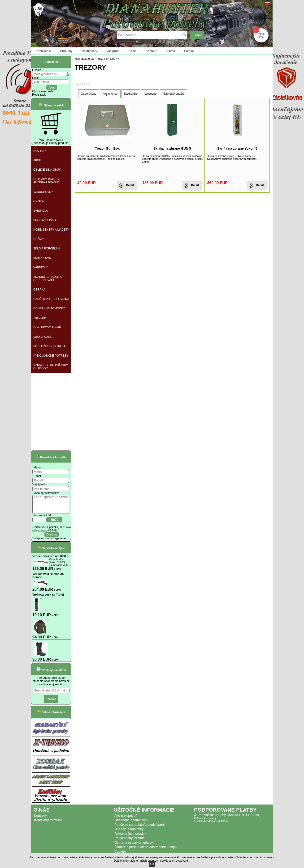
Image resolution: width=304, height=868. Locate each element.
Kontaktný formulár (48, 824)
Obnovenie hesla (43, 91)
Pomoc (189, 51)
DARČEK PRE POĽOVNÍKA (51, 299)
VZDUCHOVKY (43, 192)
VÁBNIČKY (41, 267)
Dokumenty (89, 51)
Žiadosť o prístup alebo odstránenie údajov (146, 851)
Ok (152, 864)
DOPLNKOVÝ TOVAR (47, 327)
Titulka (99, 59)
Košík (132, 51)
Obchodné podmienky (130, 824)
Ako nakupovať (126, 819)
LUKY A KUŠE (42, 337)
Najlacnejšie (110, 94)
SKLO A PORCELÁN (46, 249)
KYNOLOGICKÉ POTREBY (51, 356)
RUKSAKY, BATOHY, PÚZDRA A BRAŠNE (47, 181)
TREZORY (40, 318)
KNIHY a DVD (42, 258)
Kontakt (151, 51)
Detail (130, 185)
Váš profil (113, 51)
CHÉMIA (39, 239)
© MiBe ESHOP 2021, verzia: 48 (211, 824)
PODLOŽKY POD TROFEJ (50, 346)
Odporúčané (89, 94)
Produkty (66, 51)
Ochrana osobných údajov (134, 846)
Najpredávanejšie (174, 94)
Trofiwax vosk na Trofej (48, 598)
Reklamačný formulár (130, 842)
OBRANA (39, 290)
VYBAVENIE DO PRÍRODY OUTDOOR (51, 367)
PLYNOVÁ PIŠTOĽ (45, 220)
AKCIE (38, 160)
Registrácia (39, 95)
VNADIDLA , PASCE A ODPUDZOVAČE (48, 278)
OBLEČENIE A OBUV (47, 170)
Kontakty (40, 819)
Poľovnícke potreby (205, 822)
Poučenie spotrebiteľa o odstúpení (140, 828)
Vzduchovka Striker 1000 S (50, 560)
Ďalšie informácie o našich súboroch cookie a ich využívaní (151, 861)
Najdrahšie (131, 94)
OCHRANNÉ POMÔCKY (49, 308)
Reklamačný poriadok (130, 837)
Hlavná (170, 51)
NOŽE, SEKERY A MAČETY (51, 230)
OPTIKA (39, 201)
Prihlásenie (43, 51)
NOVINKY (40, 151)
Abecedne (150, 94)
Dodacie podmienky (129, 833)
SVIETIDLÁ (41, 211)
